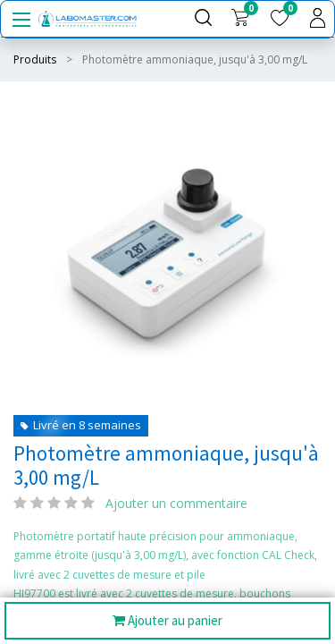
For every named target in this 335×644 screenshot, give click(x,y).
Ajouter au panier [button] (167, 621)
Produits (35, 59)
